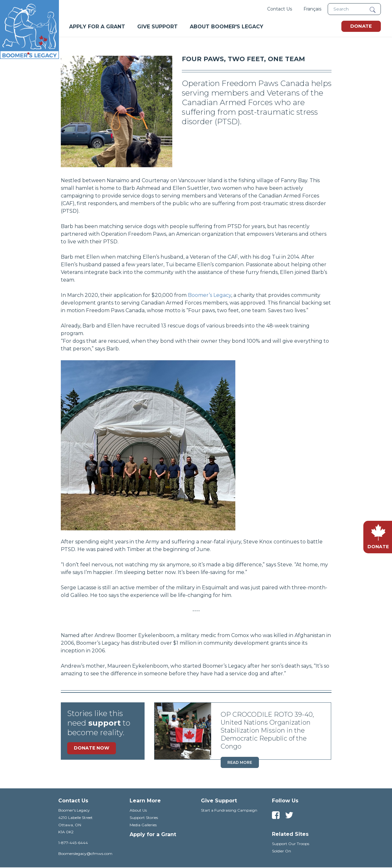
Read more (240, 762)
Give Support (157, 27)
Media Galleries (143, 825)
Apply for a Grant (153, 834)
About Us (138, 810)
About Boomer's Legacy (227, 27)
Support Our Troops (291, 844)
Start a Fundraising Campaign (229, 810)
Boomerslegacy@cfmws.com (85, 854)
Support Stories (144, 818)
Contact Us (280, 9)
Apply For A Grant (97, 27)
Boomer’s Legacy (210, 295)
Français (312, 9)
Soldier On (282, 851)
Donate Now (92, 748)
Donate (361, 26)
